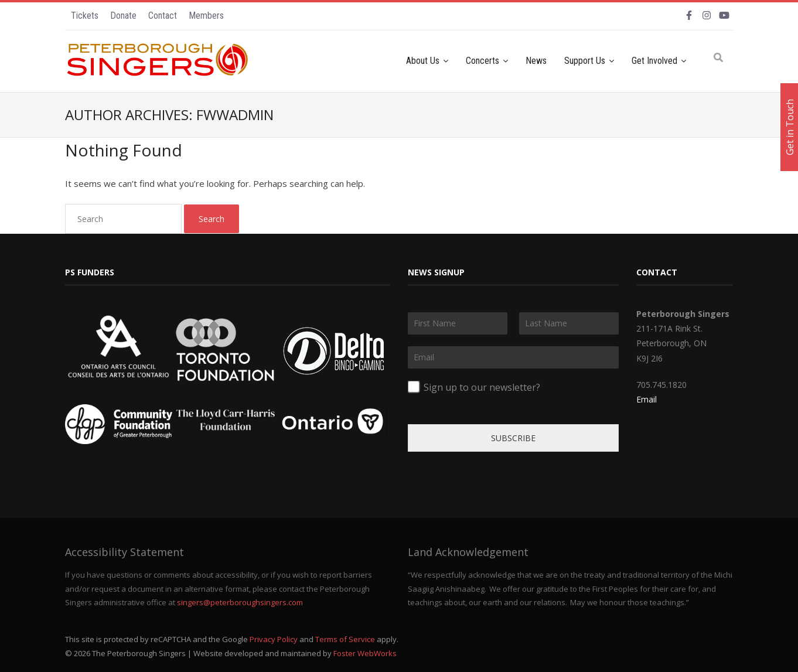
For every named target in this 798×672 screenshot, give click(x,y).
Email (647, 399)
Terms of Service (345, 639)
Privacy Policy (274, 639)
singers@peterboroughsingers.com (240, 602)
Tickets (85, 16)
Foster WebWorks (365, 653)
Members (206, 16)
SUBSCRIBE (513, 438)
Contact (163, 16)
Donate (123, 16)
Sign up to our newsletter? (482, 387)
